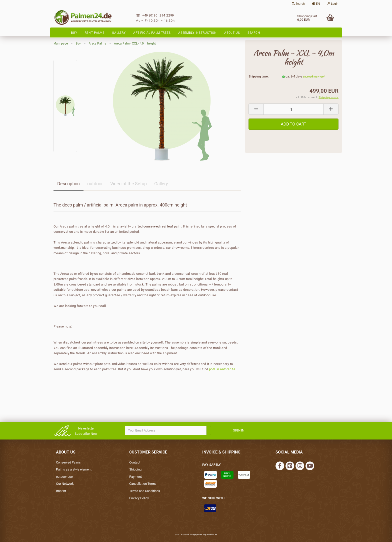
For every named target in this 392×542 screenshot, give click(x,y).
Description (68, 184)
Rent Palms (95, 33)
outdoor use (64, 477)
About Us (232, 33)
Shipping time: (259, 76)
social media (289, 452)
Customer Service (148, 452)
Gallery (119, 33)
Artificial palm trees (152, 33)
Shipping (135, 469)
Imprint (61, 491)
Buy (74, 33)
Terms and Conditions (145, 491)
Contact (135, 462)
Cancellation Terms (143, 484)
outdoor (95, 184)
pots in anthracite (222, 369)
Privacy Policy (139, 498)
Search (298, 4)
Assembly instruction (197, 33)
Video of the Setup (128, 184)
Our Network (65, 484)
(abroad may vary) (314, 77)
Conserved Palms (68, 462)
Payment (135, 477)
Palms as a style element (74, 469)
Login (333, 4)
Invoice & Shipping (221, 452)
